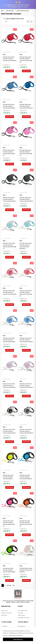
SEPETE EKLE (10, 71)
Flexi (4, 55)
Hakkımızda (4, 611)
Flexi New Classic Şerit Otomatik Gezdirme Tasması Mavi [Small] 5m (9, 106)
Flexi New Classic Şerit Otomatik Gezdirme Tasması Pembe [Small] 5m (9, 153)
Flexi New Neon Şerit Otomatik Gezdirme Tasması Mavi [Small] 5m (26, 477)
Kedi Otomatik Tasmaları (23, 11)
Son (14, 585)
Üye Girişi (20, 613)
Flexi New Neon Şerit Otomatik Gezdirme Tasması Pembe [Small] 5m (9, 524)
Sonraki (9, 585)
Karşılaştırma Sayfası (24, 618)
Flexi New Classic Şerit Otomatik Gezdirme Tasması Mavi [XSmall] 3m (26, 106)
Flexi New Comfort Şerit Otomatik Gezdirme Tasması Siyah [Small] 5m (9, 431)
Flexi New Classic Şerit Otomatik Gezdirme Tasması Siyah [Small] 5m (9, 199)
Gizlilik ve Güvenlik (6, 613)
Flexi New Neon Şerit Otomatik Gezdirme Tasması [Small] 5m (8, 477)
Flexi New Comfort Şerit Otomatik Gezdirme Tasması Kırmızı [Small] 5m (10, 292)
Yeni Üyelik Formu (23, 611)
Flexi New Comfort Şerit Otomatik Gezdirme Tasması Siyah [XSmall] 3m (26, 431)
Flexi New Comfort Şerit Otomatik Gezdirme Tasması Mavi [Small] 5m (9, 340)
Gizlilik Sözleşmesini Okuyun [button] (15, 635)
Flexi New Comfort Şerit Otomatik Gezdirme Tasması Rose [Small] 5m (9, 386)
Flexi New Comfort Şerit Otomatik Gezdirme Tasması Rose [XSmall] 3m (26, 386)
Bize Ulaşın (4, 615)
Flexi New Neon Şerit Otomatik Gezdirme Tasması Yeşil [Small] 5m (9, 570)
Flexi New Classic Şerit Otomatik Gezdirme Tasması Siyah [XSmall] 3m (26, 199)
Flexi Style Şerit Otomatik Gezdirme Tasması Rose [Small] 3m (26, 570)
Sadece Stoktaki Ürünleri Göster (15, 19)
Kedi (2, 11)
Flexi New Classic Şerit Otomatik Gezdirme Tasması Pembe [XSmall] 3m (26, 153)
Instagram (21, 626)
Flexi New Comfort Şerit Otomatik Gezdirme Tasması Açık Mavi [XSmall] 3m (26, 246)
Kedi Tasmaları (10, 11)
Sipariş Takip (21, 615)
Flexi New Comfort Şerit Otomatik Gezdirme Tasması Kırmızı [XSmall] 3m (26, 293)
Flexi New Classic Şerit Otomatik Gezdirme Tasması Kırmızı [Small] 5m (10, 59)
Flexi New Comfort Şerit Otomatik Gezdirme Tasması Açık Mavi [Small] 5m (9, 246)
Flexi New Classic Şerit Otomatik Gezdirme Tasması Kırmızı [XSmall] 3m (26, 60)
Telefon (4, 626)
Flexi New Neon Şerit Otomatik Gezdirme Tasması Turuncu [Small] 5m (26, 524)
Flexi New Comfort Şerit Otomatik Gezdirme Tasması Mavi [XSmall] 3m (26, 340)
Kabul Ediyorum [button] (18, 639)
